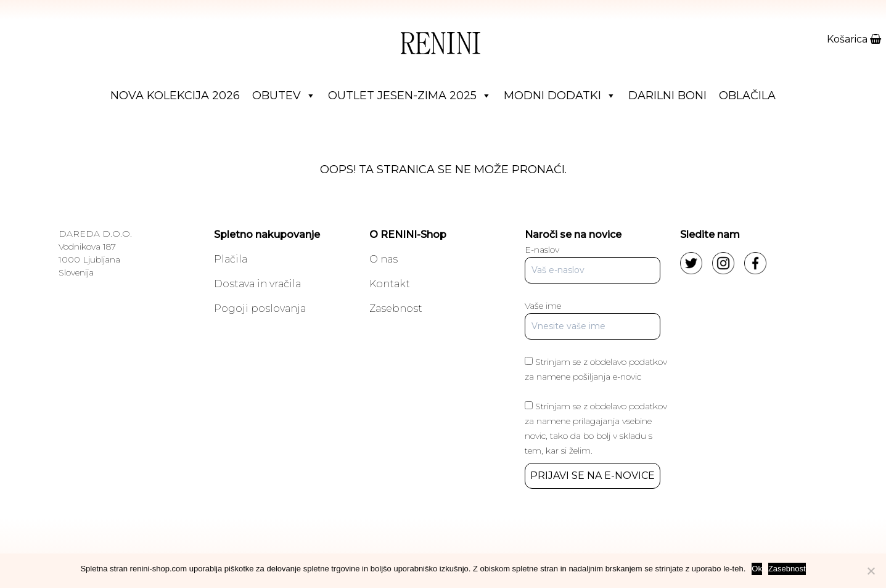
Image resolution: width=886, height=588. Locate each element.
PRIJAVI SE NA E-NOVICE (593, 476)
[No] (871, 571)
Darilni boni (667, 96)
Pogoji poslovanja (260, 308)
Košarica (854, 39)
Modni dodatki (560, 96)
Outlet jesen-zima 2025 (410, 96)
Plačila (231, 259)
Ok (757, 569)
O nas (384, 259)
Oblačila (747, 96)
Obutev (284, 96)
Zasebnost (396, 308)
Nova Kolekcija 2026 (175, 96)
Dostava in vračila (257, 284)
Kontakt (390, 284)
